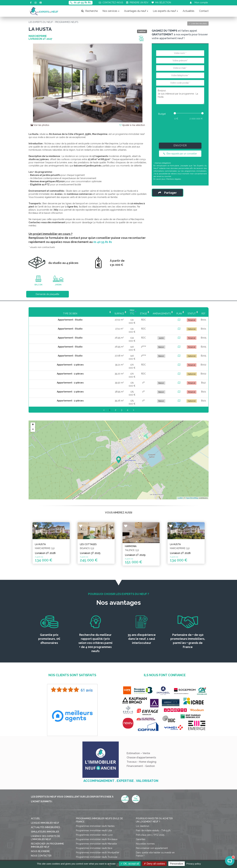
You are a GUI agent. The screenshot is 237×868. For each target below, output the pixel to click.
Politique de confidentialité (128, 848)
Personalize (177, 864)
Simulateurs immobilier (45, 799)
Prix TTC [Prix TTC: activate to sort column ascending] (100, 310)
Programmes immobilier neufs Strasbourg (97, 833)
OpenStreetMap (192, 467)
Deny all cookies (154, 864)
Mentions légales (174, 179)
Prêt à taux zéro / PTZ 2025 (150, 802)
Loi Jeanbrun (143, 793)
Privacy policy (194, 864)
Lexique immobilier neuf (45, 790)
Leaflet (180, 467)
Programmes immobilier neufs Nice (94, 815)
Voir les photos (40, 125)
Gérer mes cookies (156, 848)
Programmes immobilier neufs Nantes (95, 793)
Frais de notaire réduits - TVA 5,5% (153, 797)
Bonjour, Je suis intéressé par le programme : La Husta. (180, 96)
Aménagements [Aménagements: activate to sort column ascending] (144, 310)
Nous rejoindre (40, 818)
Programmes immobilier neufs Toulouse (97, 824)
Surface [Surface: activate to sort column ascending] (79, 310)
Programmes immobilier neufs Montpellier (98, 820)
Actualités (189, 11)
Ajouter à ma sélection (132, 125)
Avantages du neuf (136, 11)
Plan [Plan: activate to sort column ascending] (167, 310)
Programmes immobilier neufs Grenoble (97, 828)
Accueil (36, 786)
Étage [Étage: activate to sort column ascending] (119, 310)
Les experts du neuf (165, 11)
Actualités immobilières (46, 794)
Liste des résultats (198, 24)
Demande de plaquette (47, 294)
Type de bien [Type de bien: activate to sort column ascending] (49, 310)
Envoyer (180, 146)
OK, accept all (130, 864)
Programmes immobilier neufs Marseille (96, 811)
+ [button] (33, 394)
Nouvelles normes (145, 811)
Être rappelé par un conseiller (180, 154)
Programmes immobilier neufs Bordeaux (97, 806)
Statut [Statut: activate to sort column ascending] (185, 310)
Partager (167, 193)
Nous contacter (41, 823)
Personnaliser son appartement (152, 815)
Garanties (141, 806)
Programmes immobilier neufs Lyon (94, 802)
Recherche (90, 11)
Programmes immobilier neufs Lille (94, 797)
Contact (204, 11)
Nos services (111, 11)
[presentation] (180, 131)
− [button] (33, 398)
